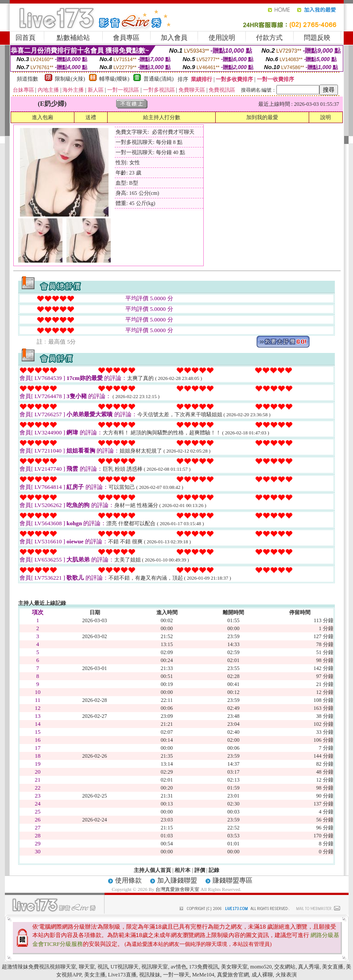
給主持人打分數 (162, 117)
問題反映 (317, 38)
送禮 (91, 117)
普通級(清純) (159, 79)
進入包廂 (43, 117)
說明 (326, 117)
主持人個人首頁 (152, 870)
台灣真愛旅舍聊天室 (177, 889)
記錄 (214, 870)
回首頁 (25, 38)
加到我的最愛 (262, 117)
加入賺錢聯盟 (177, 880)
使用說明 (222, 38)
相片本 (182, 870)
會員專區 (126, 38)
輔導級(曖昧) (114, 79)
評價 (200, 870)
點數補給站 (73, 38)
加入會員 (174, 38)
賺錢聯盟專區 (233, 880)
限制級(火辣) (70, 79)
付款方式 (269, 38)
